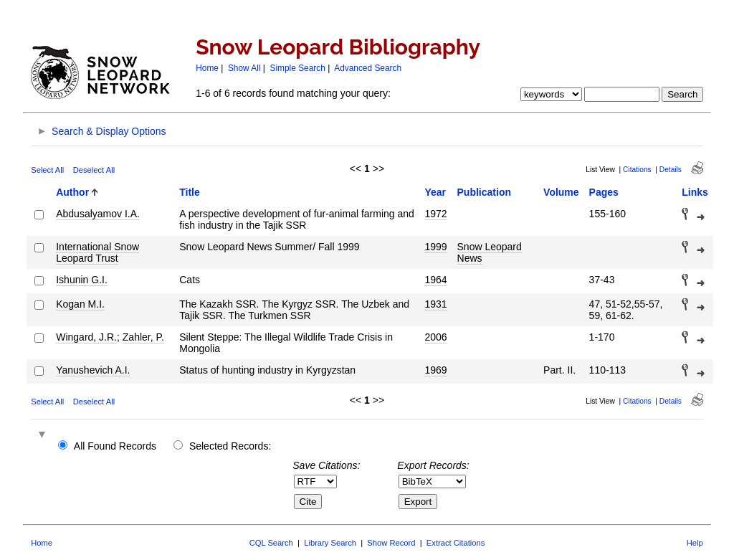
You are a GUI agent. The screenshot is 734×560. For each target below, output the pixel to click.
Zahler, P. (143, 337)
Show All (244, 68)
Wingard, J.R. (86, 337)
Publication (484, 192)
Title (190, 192)
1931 (435, 304)
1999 (435, 247)
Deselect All (94, 170)
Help (695, 543)
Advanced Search (368, 68)
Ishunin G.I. (82, 280)
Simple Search (298, 68)
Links (695, 192)
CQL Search (271, 543)
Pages (604, 192)
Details (671, 170)
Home (207, 68)
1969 (435, 370)
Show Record (391, 543)
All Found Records (115, 446)
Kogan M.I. (80, 304)
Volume (561, 192)
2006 (435, 337)
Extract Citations (456, 543)
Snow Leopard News (490, 252)
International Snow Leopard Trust (97, 252)
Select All (47, 170)
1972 (435, 214)
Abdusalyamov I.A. (98, 214)
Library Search (330, 543)
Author (72, 192)
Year (435, 192)
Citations (637, 170)
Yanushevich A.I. (93, 370)
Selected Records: (230, 446)
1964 (435, 280)
